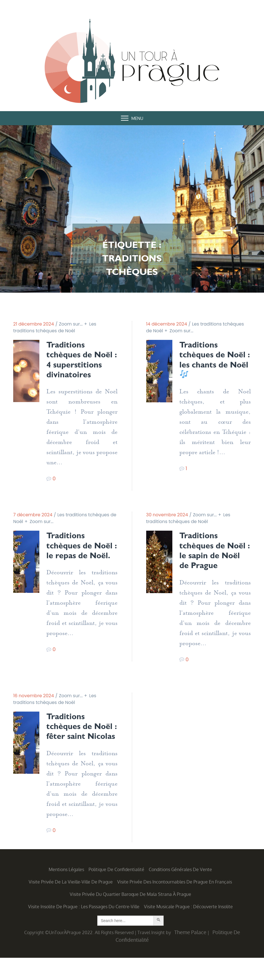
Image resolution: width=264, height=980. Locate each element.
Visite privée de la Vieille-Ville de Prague (71, 904)
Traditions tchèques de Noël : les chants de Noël (212, 360)
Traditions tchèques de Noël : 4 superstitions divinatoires (72, 365)
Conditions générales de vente (180, 892)
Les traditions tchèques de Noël (55, 327)
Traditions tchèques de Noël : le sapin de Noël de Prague (213, 562)
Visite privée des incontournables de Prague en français (175, 904)
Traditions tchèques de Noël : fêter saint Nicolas (79, 743)
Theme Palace (190, 954)
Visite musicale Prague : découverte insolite (188, 929)
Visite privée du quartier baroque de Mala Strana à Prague (130, 916)
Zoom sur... (71, 324)
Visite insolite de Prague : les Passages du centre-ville (84, 929)
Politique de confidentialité (116, 892)
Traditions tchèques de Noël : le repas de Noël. (82, 557)
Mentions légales (66, 892)
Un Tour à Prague (132, 62)
